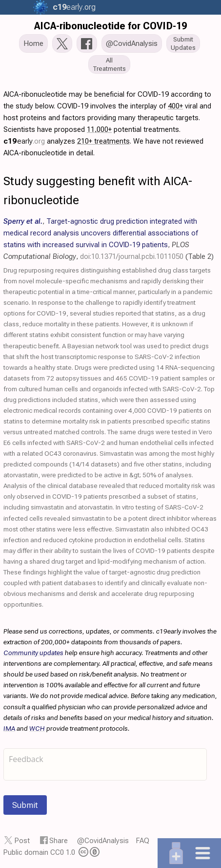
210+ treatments (103, 141)
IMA (9, 728)
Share (59, 841)
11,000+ (99, 129)
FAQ (143, 841)
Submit (25, 805)
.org (73, 7)
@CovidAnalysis (103, 841)
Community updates (33, 653)
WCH (37, 728)
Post (22, 841)
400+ (175, 106)
